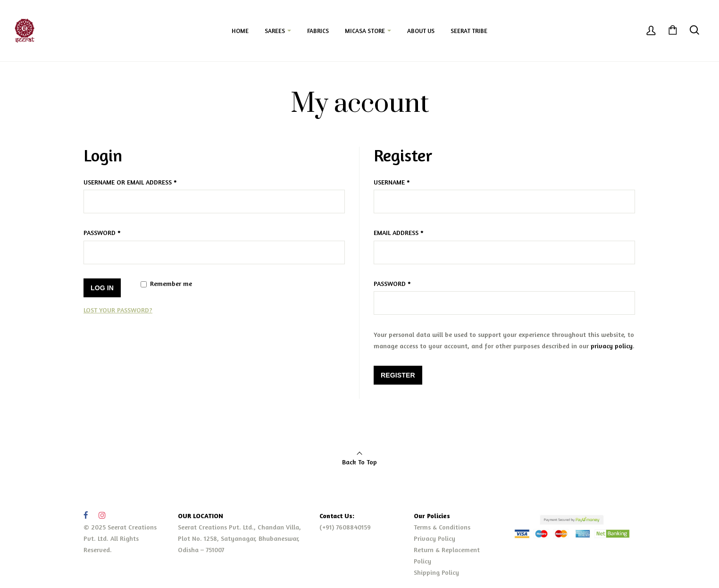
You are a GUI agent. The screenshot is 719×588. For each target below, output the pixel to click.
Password (102, 232)
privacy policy (612, 346)
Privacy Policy (435, 538)
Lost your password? (118, 310)
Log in (102, 288)
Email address (399, 232)
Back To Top (359, 462)
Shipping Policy (436, 572)
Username (392, 182)
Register (398, 375)
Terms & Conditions (442, 527)
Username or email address (130, 182)
